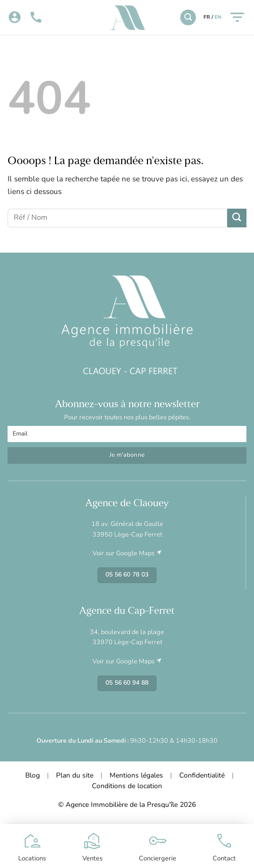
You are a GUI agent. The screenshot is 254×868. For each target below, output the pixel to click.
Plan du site (75, 776)
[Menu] (237, 17)
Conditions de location (127, 786)
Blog (33, 776)
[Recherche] (188, 17)
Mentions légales (136, 776)
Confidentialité (202, 776)
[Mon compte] (15, 18)
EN (218, 17)
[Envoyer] (237, 218)
